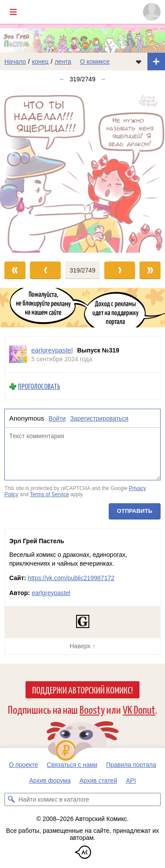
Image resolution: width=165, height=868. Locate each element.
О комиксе (95, 62)
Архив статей (99, 781)
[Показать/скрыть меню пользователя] (152, 12)
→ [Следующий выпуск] (103, 79)
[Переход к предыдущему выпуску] (21, 170)
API (131, 781)
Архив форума (50, 781)
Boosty (92, 709)
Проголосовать (39, 387)
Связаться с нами (72, 765)
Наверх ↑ (82, 646)
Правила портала (131, 765)
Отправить (135, 511)
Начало (15, 62)
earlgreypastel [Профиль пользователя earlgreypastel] (52, 350)
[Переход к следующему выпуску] (82, 170)
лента (63, 62)
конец (40, 62)
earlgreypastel (51, 593)
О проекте (23, 765)
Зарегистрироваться (99, 418)
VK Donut (139, 709)
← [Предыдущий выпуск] (62, 79)
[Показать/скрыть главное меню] (13, 12)
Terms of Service (49, 494)
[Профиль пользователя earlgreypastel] (18, 354)
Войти (57, 418)
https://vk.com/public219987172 (71, 578)
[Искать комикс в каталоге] (11, 799)
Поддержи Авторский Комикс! (82, 690)
